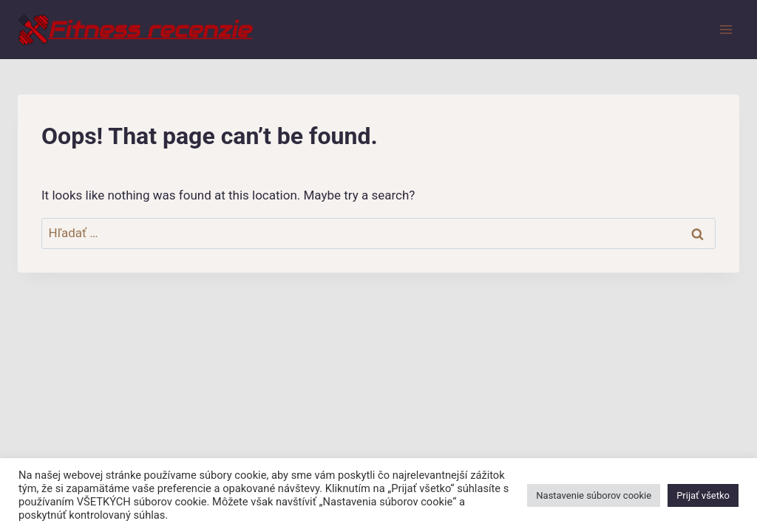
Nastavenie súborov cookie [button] (594, 495)
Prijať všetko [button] (703, 495)
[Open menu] (726, 29)
